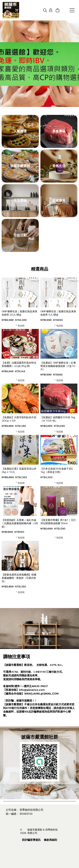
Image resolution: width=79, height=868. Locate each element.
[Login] (51, 10)
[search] (45, 11)
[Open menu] (72, 10)
